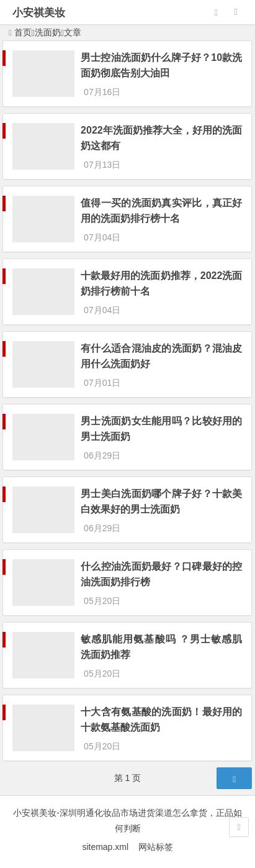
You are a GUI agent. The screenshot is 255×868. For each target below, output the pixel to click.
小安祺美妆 (39, 13)
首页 (20, 32)
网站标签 (156, 847)
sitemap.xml (110, 847)
